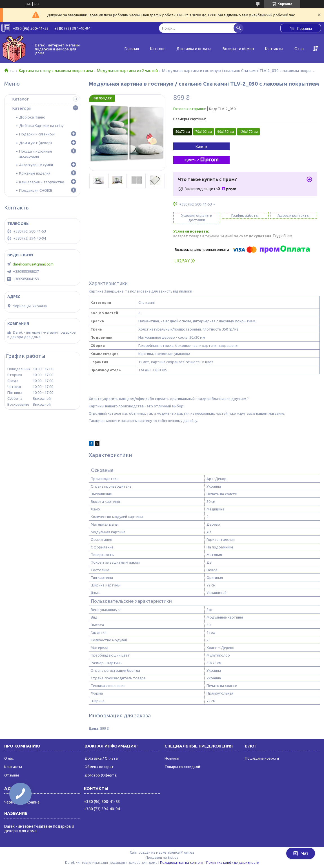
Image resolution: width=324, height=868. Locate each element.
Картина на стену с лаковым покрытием (56, 71)
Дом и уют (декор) (35, 143)
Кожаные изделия (35, 173)
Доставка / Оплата (101, 758)
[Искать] (238, 28)
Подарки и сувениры (37, 134)
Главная (132, 49)
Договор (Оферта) (101, 775)
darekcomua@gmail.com (33, 264)
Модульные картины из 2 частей (127, 71)
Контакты (274, 49)
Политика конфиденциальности (233, 863)
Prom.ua (187, 852)
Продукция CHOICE (36, 190)
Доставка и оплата (194, 49)
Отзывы (12, 775)
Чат (301, 853)
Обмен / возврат (99, 767)
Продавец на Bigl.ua (162, 857)
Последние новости (262, 758)
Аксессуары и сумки (36, 165)
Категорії (22, 108)
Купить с (202, 160)
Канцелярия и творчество (42, 182)
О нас (299, 49)
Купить (201, 146)
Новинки (172, 758)
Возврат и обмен (238, 49)
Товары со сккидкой (182, 767)
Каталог (158, 49)
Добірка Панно (32, 117)
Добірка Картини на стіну (41, 126)
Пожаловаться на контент (182, 863)
